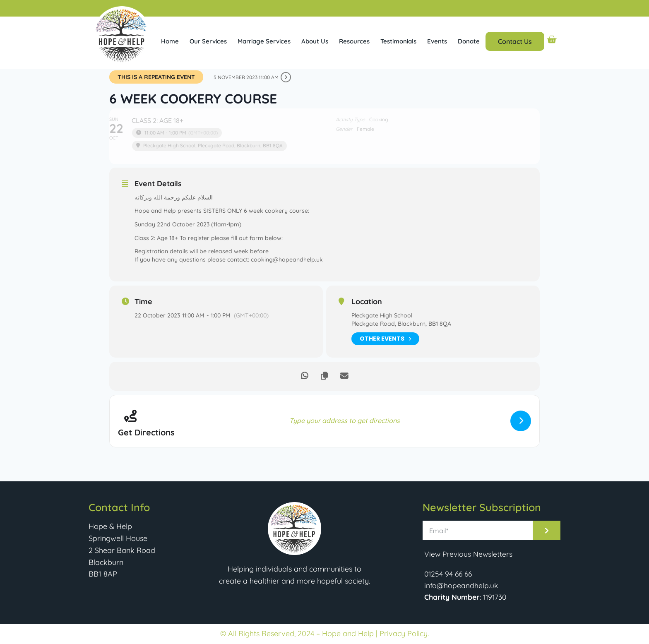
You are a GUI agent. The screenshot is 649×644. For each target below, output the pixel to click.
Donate (469, 41)
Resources (354, 41)
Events (437, 41)
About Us (315, 41)
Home (170, 41)
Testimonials (398, 41)
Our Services (208, 41)
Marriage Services (264, 41)
